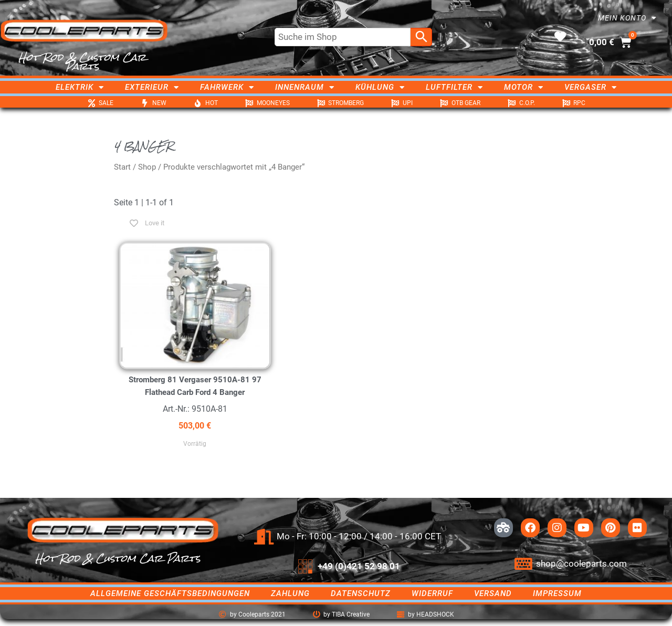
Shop (147, 167)
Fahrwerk (227, 87)
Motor (524, 87)
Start (122, 167)
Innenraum (305, 87)
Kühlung (380, 87)
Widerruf (432, 593)
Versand (493, 593)
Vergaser (591, 87)
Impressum (557, 593)
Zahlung (290, 593)
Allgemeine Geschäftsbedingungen (170, 593)
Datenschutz (361, 593)
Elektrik (80, 87)
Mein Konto (627, 18)
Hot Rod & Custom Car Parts (82, 62)
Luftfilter (454, 87)
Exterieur (152, 87)
